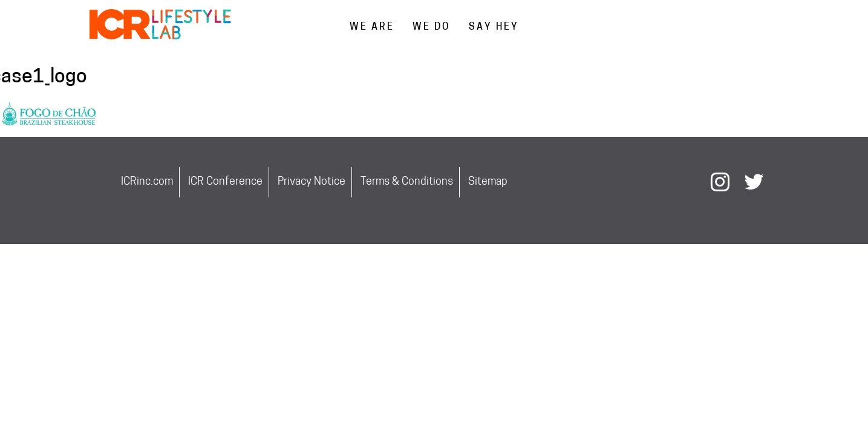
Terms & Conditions (407, 182)
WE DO (432, 27)
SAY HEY (494, 27)
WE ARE (372, 27)
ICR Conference (225, 182)
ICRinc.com (147, 182)
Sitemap (488, 182)
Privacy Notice (312, 182)
